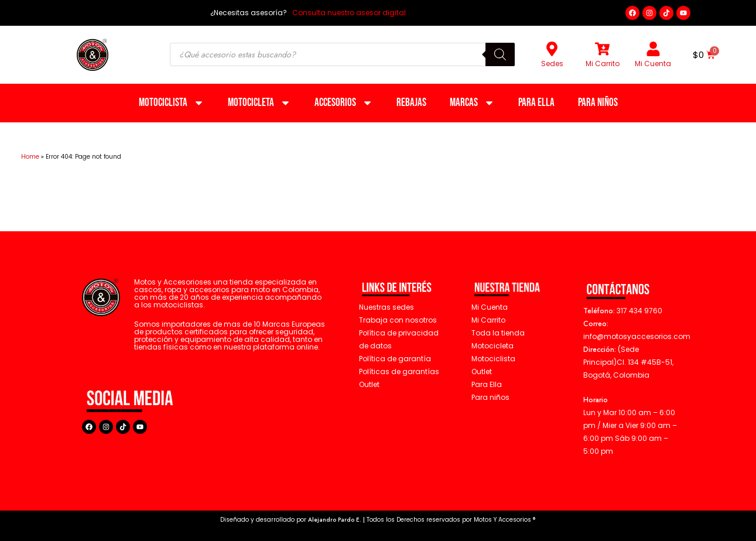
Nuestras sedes (386, 307)
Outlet (482, 371)
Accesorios (344, 103)
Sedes (552, 64)
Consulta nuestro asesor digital (348, 13)
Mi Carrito (603, 64)
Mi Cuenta (653, 64)
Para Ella (536, 103)
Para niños (598, 103)
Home (30, 157)
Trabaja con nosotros (398, 320)
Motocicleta (259, 103)
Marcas (472, 103)
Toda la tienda (498, 333)
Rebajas (411, 103)
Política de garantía (395, 359)
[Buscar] (500, 54)
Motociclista (172, 103)
